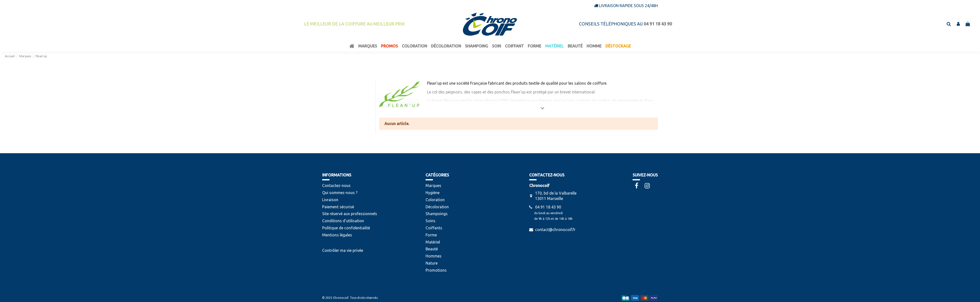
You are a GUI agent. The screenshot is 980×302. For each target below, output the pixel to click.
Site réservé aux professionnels (350, 214)
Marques (433, 186)
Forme (431, 235)
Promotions (436, 270)
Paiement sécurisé (338, 207)
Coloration (435, 200)
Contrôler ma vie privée (343, 250)
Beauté (432, 249)
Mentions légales (337, 235)
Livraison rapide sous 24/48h (628, 6)
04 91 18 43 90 (548, 207)
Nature (432, 263)
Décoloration (437, 207)
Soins (430, 221)
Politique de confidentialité (346, 228)
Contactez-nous (336, 186)
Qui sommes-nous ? (340, 193)
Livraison (330, 200)
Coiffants (434, 228)
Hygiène (433, 193)
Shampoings (437, 214)
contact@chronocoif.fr (555, 230)
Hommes (434, 256)
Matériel (433, 242)
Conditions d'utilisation (343, 221)
